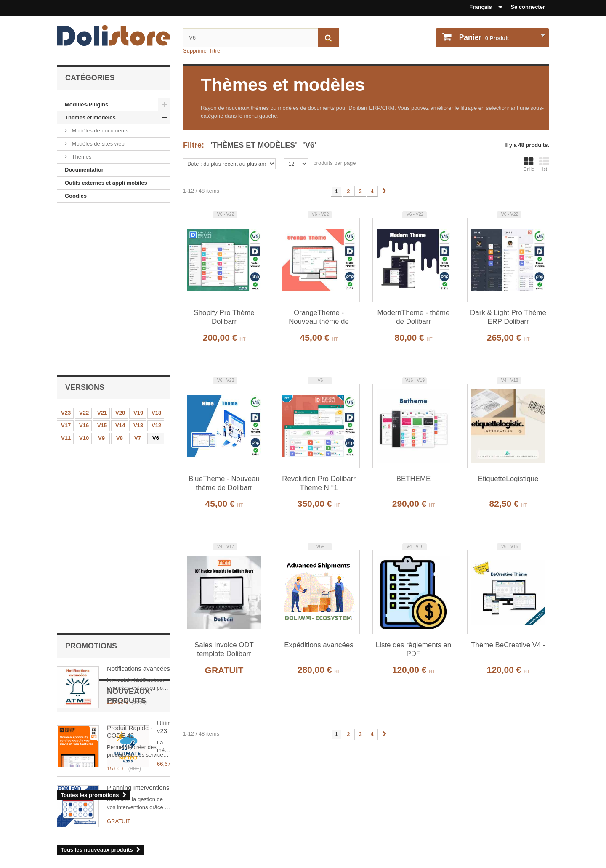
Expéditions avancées (319, 645)
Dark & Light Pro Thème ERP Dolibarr (508, 317)
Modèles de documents (99, 131)
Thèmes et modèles (90, 118)
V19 (138, 253)
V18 (156, 253)
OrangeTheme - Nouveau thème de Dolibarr (319, 318)
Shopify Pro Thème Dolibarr (224, 317)
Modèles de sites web (97, 144)
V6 (156, 279)
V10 (84, 279)
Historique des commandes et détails (358, 803)
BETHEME (414, 479)
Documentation (85, 170)
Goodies (76, 196)
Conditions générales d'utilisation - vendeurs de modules (131, 826)
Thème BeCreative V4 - (508, 645)
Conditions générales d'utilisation (101, 815)
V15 (102, 266)
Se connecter (528, 7)
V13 (138, 266)
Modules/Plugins (86, 105)
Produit (483, 37)
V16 (84, 266)
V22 (84, 253)
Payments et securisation (90, 848)
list (544, 164)
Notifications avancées (138, 334)
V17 (66, 266)
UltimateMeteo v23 (133, 514)
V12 (156, 266)
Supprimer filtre (202, 51)
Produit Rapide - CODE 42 (130, 397)
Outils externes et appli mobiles (106, 183)
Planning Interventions (138, 573)
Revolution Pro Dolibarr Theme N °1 (319, 483)
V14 (120, 266)
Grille (529, 164)
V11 (66, 279)
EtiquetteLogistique (508, 479)
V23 (66, 253)
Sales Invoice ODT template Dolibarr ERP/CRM (224, 650)
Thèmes (81, 157)
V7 (138, 279)
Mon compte (330, 790)
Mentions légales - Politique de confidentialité (116, 803)
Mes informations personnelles (350, 815)
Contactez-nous (77, 837)
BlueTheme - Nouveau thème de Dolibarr (224, 483)
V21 (102, 253)
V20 (120, 253)
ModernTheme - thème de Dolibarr (414, 317)
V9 (101, 279)
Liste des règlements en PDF (413, 649)
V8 (120, 279)
